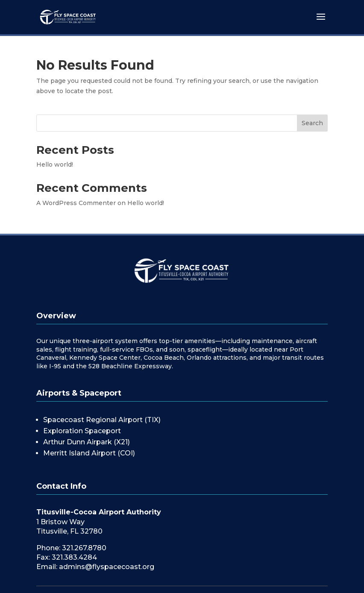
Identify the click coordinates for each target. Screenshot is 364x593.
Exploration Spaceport (82, 431)
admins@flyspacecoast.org (107, 567)
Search (312, 123)
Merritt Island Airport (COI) (89, 453)
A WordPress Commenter (76, 203)
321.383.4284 (74, 557)
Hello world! (55, 164)
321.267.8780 (84, 548)
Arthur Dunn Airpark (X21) (87, 442)
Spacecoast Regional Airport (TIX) (102, 420)
